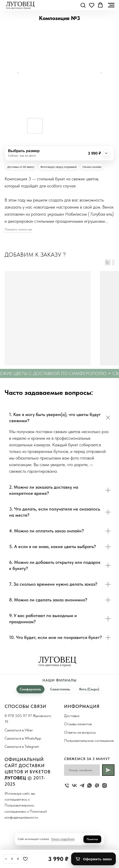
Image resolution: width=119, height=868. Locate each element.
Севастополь (60, 689)
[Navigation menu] (111, 5)
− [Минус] (6, 859)
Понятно (92, 839)
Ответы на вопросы (80, 732)
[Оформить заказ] (93, 859)
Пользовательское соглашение (89, 740)
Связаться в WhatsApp (23, 738)
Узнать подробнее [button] (63, 839)
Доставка (72, 716)
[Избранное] (25, 859)
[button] (83, 5)
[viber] (97, 785)
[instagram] (105, 785)
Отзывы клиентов (78, 724)
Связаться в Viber (19, 730)
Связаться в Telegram (22, 746)
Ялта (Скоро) (89, 689)
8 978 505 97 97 (18, 716)
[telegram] (82, 785)
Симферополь (30, 689)
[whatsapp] (89, 785)
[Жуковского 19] (67, 785)
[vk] (74, 785)
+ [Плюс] (18, 859)
